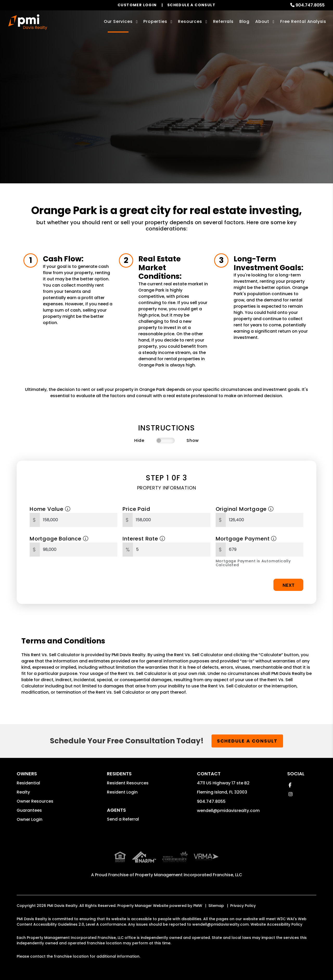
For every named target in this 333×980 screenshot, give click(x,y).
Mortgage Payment (246, 539)
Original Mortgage (245, 509)
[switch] (165, 441)
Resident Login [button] (122, 792)
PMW (198, 894)
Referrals (223, 21)
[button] (290, 785)
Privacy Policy (243, 894)
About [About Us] (262, 21)
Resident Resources (128, 783)
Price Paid (136, 509)
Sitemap (216, 894)
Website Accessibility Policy (276, 913)
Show (193, 440)
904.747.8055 (310, 5)
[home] (28, 22)
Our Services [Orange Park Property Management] (118, 21)
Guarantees (29, 810)
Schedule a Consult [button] (247, 741)
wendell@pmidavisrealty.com (228, 811)
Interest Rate (144, 539)
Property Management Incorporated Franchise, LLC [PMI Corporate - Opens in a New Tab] (189, 863)
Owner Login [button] (30, 819)
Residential (28, 783)
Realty (23, 792)
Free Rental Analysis (303, 21)
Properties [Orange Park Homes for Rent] (155, 21)
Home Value (50, 509)
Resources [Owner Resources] (190, 21)
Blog (244, 21)
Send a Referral (123, 819)
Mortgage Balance (59, 539)
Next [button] (289, 585)
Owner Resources (35, 801)
